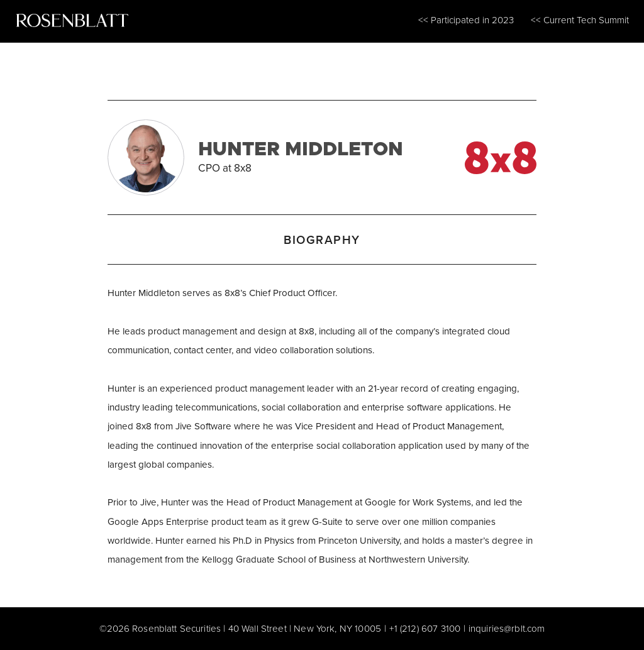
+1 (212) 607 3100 (425, 628)
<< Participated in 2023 (466, 20)
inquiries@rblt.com (507, 628)
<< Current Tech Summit (580, 20)
